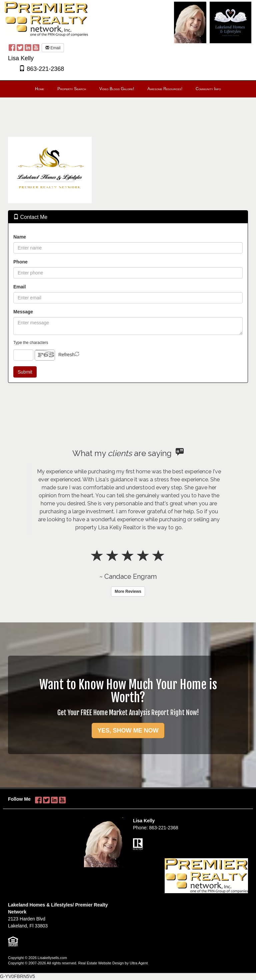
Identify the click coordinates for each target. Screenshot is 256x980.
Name (20, 237)
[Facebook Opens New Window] (12, 47)
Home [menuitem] (39, 89)
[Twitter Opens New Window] (20, 47)
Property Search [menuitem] (72, 89)
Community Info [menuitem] (208, 89)
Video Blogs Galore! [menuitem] (117, 89)
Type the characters (31, 343)
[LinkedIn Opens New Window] (28, 47)
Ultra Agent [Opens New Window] (139, 963)
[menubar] (128, 89)
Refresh (66, 355)
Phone (20, 262)
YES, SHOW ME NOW (128, 731)
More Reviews (128, 591)
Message (23, 312)
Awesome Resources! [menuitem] (165, 89)
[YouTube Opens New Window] (36, 47)
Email (53, 48)
